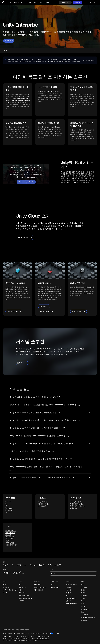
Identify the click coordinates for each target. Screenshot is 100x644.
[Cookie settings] (26, 182)
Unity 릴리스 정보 (75, 502)
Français (26, 565)
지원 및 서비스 (10, 539)
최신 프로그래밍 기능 (77, 504)
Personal (8, 502)
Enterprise (9, 510)
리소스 (23, 2)
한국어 (59, 565)
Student (8, 506)
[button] (65, 2)
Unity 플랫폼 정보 (11, 530)
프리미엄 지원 (10, 543)
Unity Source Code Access (46, 91)
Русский (53, 565)
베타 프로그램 (42, 506)
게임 (10, 2)
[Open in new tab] (15, 590)
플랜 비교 (8, 512)
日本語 (19, 565)
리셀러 (8, 541)
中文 (40, 565)
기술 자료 (8, 535)
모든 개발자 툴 (10, 537)
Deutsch (13, 565)
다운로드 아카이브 (43, 504)
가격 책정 (48, 2)
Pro (7, 504)
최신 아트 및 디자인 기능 (78, 506)
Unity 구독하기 (42, 502)
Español (46, 565)
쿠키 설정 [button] (56, 633)
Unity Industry (10, 508)
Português (34, 565)
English (6, 565)
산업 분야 (16, 2)
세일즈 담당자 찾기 (11, 545)
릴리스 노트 (74, 508)
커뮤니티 (29, 2)
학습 (35, 2)
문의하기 (41, 2)
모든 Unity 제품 (10, 533)
